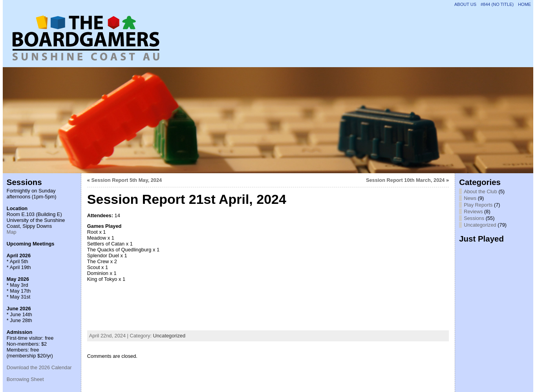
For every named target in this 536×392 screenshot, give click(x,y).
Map (12, 232)
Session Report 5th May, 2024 (127, 180)
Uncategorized (169, 336)
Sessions (474, 218)
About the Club (480, 191)
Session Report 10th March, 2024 (405, 180)
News (470, 198)
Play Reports (478, 205)
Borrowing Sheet (25, 379)
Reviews (473, 212)
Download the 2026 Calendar (39, 367)
